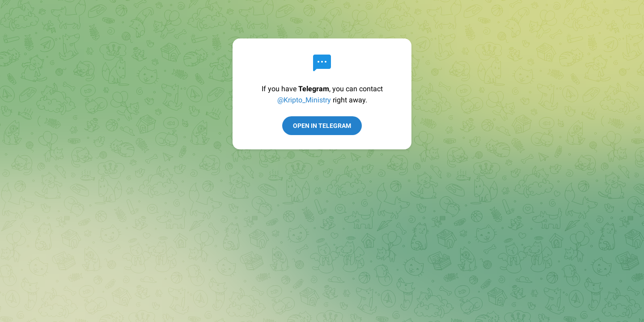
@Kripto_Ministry (304, 100)
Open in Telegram (322, 126)
